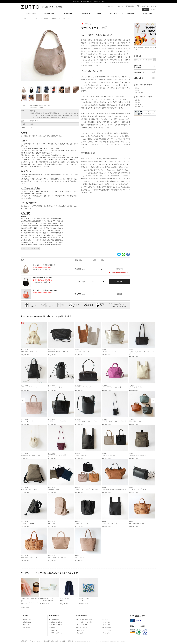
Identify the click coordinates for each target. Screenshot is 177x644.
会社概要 (63, 641)
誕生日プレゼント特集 (56, 625)
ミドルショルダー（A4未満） (49, 18)
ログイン (120, 6)
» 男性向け (137, 90)
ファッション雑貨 (30, 14)
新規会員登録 (130, 6)
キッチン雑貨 (130, 14)
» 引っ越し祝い (138, 104)
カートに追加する (120, 281)
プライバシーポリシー (36, 641)
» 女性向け (137, 88)
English (153, 9)
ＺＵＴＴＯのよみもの (56, 633)
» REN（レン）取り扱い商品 (30, 249)
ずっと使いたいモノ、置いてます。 (53, 7)
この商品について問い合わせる (118, 306)
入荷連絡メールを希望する (118, 273)
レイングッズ (114, 14)
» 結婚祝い (137, 100)
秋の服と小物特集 (54, 619)
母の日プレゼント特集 (56, 622)
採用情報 (70, 641)
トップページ (24, 18)
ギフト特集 (52, 627)
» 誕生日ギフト (138, 107)
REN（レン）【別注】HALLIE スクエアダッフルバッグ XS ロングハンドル (142, 351)
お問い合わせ (145, 78)
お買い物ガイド (145, 72)
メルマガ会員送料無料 (145, 67)
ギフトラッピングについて (117, 304)
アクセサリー (86, 14)
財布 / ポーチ (68, 14)
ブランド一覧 (53, 630)
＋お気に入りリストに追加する (41, 269)
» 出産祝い (137, 102)
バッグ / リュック (49, 14)
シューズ (100, 14)
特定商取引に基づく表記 (51, 641)
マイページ (26, 625)
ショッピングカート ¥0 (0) (148, 6)
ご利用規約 (24, 641)
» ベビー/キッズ (138, 92)
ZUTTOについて (110, 6)
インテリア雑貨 (147, 14)
